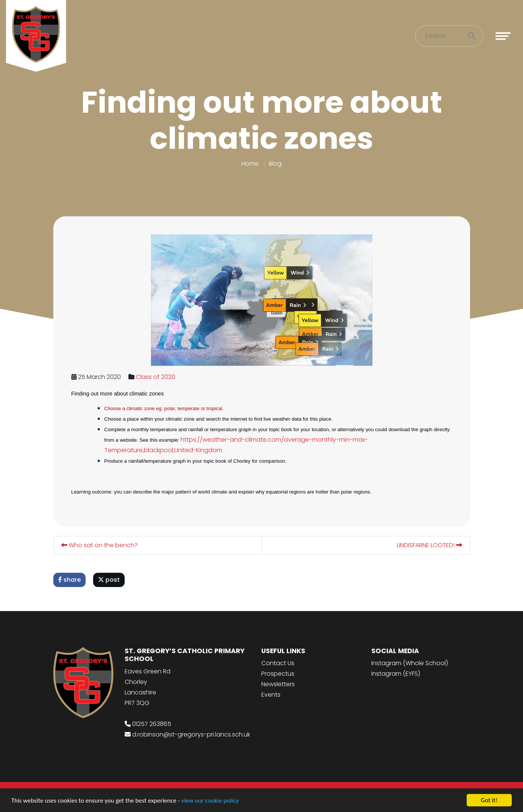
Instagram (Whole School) (410, 663)
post (109, 580)
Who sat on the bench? (100, 545)
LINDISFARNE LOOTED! (430, 545)
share (70, 580)
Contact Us (278, 663)
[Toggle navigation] (503, 36)
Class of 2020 (156, 377)
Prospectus (278, 674)
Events (271, 695)
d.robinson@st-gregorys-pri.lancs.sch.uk (191, 734)
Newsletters (278, 684)
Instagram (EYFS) (396, 674)
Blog (275, 164)
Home (250, 164)
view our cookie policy (210, 801)
